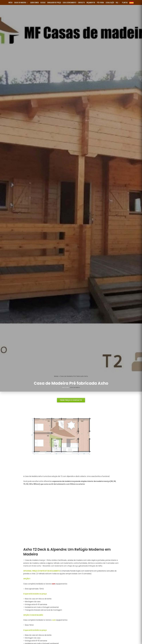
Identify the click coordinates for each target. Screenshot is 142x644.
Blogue (43, 2)
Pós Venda (100, 2)
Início (56, 376)
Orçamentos (91, 2)
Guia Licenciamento (69, 2)
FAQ (118, 2)
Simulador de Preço (54, 2)
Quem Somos (35, 2)
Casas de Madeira (21, 2)
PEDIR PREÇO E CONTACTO (71, 400)
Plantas (125, 2)
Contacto (81, 2)
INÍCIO (10, 2)
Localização (110, 2)
